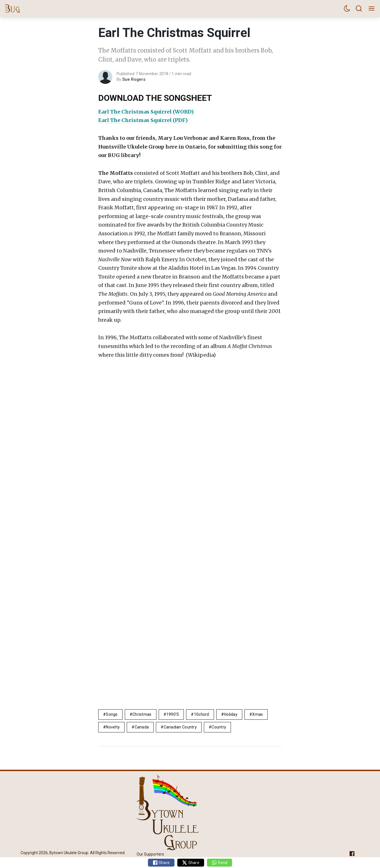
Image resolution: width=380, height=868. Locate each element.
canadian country (180, 727)
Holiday (231, 714)
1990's (173, 714)
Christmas (142, 714)
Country (219, 727)
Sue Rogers (134, 79)
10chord (202, 714)
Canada (142, 727)
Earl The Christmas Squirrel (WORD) (146, 112)
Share (161, 863)
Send (220, 863)
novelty (113, 727)
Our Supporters (150, 854)
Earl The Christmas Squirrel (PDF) (143, 120)
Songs (112, 714)
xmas (257, 714)
